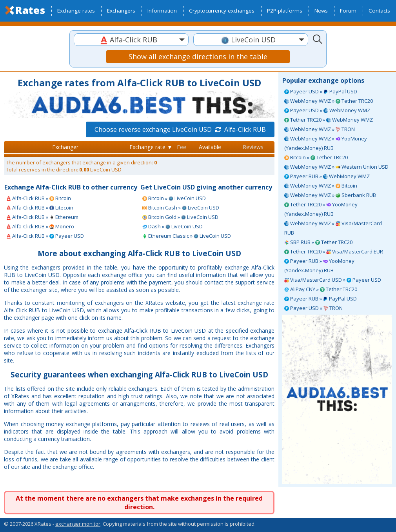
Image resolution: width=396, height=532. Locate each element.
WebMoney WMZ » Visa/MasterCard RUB (333, 228)
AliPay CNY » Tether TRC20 (321, 289)
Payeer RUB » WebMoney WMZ (327, 176)
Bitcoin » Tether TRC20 (316, 157)
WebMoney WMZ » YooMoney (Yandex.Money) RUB (326, 143)
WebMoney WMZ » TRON (320, 129)
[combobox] (131, 40)
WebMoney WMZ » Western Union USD (336, 167)
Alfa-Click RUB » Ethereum (42, 217)
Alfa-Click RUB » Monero (40, 226)
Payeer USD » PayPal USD (321, 91)
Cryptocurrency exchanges (222, 11)
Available (210, 147)
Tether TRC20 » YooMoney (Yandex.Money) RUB (321, 209)
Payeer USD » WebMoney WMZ (327, 110)
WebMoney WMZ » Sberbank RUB (330, 195)
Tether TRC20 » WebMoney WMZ (329, 120)
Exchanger (65, 147)
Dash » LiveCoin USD (173, 226)
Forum (348, 11)
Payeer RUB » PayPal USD (321, 299)
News (321, 11)
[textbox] (131, 40)
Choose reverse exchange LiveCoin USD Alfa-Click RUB (180, 129)
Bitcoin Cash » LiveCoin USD (181, 208)
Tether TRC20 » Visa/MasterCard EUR (334, 251)
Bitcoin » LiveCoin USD (174, 198)
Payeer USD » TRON (313, 308)
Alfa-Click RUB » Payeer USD (45, 236)
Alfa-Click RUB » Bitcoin (39, 198)
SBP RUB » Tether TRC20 (318, 242)
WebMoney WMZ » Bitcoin (321, 186)
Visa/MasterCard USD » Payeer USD (333, 280)
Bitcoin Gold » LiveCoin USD (180, 217)
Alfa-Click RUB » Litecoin (40, 208)
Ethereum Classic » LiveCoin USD (187, 236)
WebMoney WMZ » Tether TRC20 (329, 101)
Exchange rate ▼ (151, 147)
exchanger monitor (78, 524)
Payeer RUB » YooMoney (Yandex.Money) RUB (319, 266)
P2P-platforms (285, 11)
